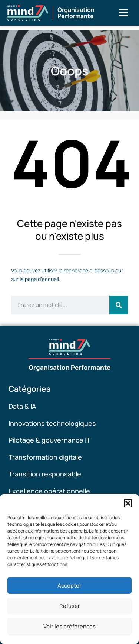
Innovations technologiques (52, 423)
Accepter (69, 585)
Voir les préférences (69, 626)
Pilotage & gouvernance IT (49, 440)
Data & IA (22, 406)
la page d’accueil (39, 279)
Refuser (70, 606)
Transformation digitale (45, 457)
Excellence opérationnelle (49, 491)
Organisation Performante (69, 367)
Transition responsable (45, 474)
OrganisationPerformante (76, 13)
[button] (128, 503)
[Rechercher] (119, 305)
